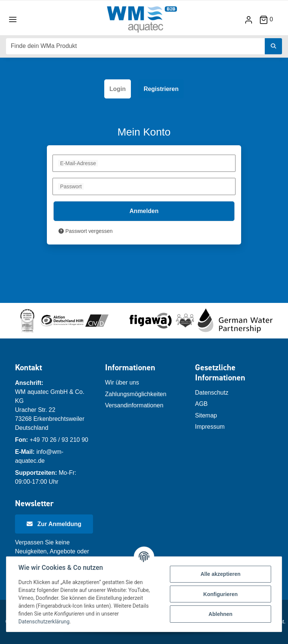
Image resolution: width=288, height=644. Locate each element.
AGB (201, 404)
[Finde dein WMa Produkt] (136, 46)
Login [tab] (118, 89)
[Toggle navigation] (13, 20)
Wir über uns (122, 382)
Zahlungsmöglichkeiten (136, 394)
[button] (249, 20)
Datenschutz (212, 393)
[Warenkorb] (269, 19)
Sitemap (206, 415)
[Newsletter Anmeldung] (54, 524)
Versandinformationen (134, 405)
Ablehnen (220, 614)
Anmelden (144, 211)
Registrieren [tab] (161, 89)
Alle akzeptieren (221, 574)
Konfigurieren (220, 594)
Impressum (210, 427)
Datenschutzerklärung (44, 622)
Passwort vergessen (85, 231)
